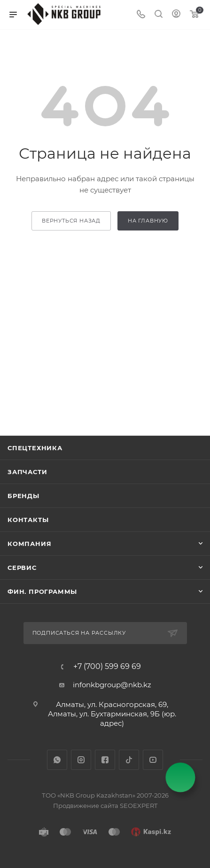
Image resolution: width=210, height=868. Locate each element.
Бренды (23, 496)
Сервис (22, 568)
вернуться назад (71, 221)
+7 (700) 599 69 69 (107, 667)
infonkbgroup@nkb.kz (112, 685)
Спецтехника (35, 448)
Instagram (81, 760)
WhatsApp (57, 760)
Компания (29, 544)
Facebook (105, 760)
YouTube (153, 760)
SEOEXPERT (139, 806)
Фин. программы (42, 591)
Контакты (28, 520)
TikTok (129, 760)
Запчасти (27, 472)
